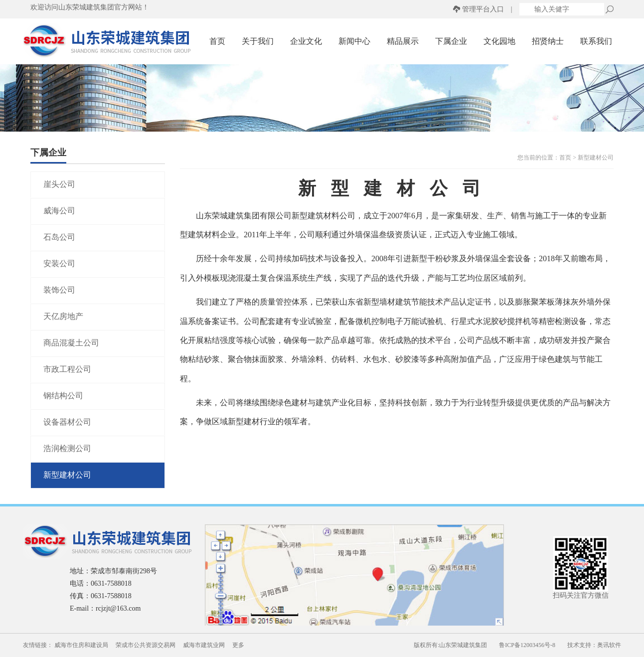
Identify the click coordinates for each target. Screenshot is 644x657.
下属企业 (451, 41)
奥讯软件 (609, 645)
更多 (238, 645)
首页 (217, 41)
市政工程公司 (67, 369)
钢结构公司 (63, 396)
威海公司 (59, 211)
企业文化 (306, 41)
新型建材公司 (67, 475)
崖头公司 (59, 184)
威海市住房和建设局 (81, 645)
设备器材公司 (67, 422)
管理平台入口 (483, 9)
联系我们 (596, 41)
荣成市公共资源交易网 (146, 645)
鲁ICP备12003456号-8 (527, 645)
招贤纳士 (548, 41)
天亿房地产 (63, 316)
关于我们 (258, 41)
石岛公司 (59, 237)
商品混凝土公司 (71, 343)
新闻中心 (354, 41)
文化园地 (499, 41)
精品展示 (403, 41)
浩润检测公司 (67, 448)
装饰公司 (59, 290)
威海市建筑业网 (204, 645)
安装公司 (59, 263)
